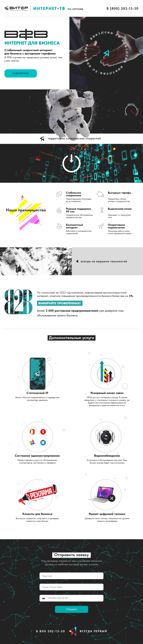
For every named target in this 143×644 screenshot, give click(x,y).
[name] (71, 576)
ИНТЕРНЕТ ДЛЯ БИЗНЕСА (32, 43)
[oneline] (71, 587)
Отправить (71, 609)
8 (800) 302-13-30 (123, 8)
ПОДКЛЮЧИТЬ (21, 73)
